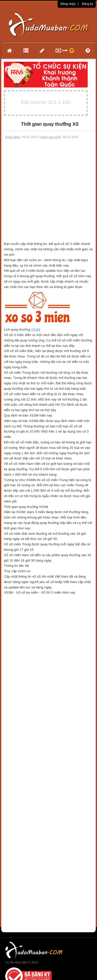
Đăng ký (87, 4)
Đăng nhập (68, 4)
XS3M (36, 329)
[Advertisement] (48, 190)
